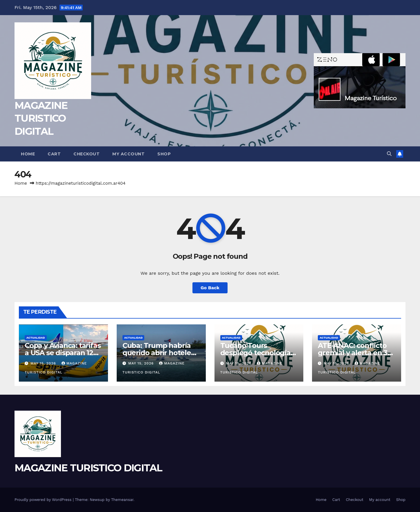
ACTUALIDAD (36, 338)
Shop (164, 154)
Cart (54, 154)
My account (128, 154)
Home (28, 154)
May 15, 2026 (44, 363)
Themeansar (122, 500)
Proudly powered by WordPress (44, 500)
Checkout (86, 154)
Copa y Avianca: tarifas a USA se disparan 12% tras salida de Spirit (63, 353)
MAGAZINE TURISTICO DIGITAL (41, 118)
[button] (389, 154)
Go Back (210, 288)
